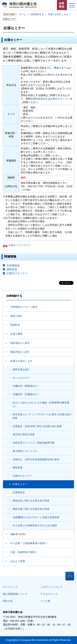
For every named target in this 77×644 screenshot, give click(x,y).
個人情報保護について (15, 594)
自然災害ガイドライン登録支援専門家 (33, 443)
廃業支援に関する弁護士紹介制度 (31, 509)
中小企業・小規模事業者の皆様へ (29, 543)
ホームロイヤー (21, 378)
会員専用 (61, 5)
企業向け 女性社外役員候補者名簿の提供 (36, 459)
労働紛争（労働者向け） (26, 394)
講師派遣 (17, 468)
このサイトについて (51, 587)
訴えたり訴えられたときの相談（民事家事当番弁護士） (41, 404)
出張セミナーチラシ (20, 245)
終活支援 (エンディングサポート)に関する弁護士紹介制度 (42, 416)
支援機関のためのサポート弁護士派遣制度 (36, 517)
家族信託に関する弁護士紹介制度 (31, 501)
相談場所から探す (20, 343)
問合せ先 (8, 601)
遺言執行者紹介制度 (24, 434)
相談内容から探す (20, 352)
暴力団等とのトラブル (25, 451)
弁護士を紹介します (21, 361)
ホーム (24, 14)
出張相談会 (19, 492)
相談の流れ (16, 316)
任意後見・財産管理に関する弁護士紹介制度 (37, 426)
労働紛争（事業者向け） (26, 386)
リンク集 (45, 601)
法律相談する (38, 14)
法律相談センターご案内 (24, 307)
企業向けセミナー (22, 476)
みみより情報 (18, 561)
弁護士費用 (16, 334)
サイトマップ (10, 587)
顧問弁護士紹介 (21, 370)
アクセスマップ (49, 594)
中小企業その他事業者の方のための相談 (35, 525)
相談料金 (15, 325)
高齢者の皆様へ (19, 534)
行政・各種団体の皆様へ (24, 552)
